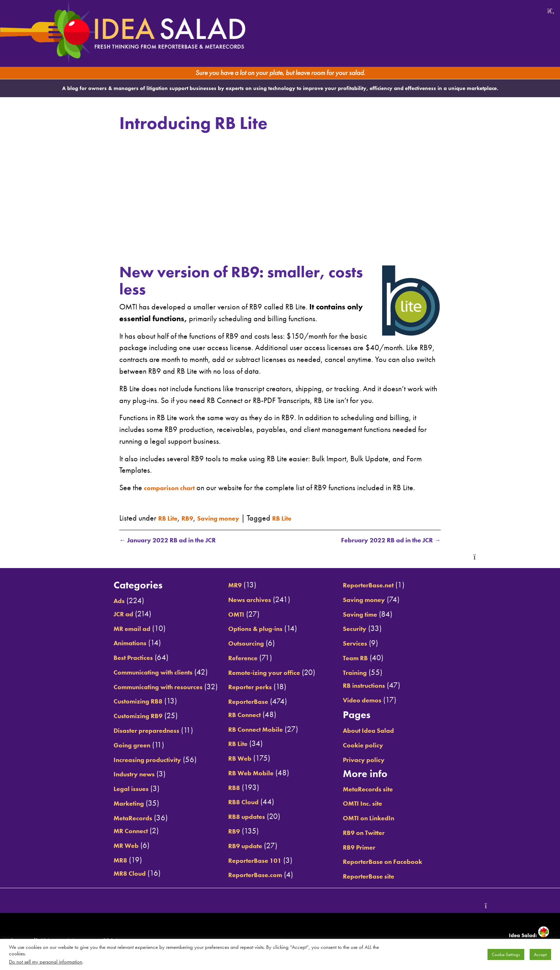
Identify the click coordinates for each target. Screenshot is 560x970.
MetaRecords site (383, 789)
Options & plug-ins (251, 629)
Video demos (376, 701)
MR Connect (104, 831)
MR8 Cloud (103, 874)
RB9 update (239, 846)
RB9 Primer (372, 847)
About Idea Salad (384, 731)
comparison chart (174, 487)
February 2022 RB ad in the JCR (381, 540)
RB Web (232, 759)
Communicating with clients (132, 672)
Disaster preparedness (123, 731)
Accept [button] (540, 954)
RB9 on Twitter (378, 833)
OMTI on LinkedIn (384, 819)
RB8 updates (241, 817)
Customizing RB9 (113, 716)
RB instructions (379, 686)
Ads (90, 601)
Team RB (368, 658)
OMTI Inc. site (377, 804)
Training (367, 673)
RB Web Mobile (245, 773)
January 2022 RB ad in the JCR (178, 540)
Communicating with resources (138, 687)
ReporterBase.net (383, 586)
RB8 (225, 788)
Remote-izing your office (262, 673)
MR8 (92, 860)
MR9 (226, 586)
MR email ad (106, 629)
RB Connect (238, 715)
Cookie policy (377, 745)
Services (367, 644)
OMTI (228, 615)
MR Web (99, 846)
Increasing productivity (124, 760)
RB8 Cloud (236, 802)
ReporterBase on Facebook (400, 862)
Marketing (102, 804)
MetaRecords (107, 818)
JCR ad (95, 614)
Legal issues (105, 789)
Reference (236, 658)
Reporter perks (244, 687)
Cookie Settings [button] (506, 954)
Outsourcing (240, 644)
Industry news (109, 775)
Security (367, 629)
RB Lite (170, 517)
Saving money (229, 517)
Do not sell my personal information (46, 962)
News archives (244, 600)
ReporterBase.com (251, 875)
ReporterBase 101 (250, 861)
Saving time (374, 615)
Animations (104, 643)
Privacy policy (378, 760)
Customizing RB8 (113, 702)
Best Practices (107, 658)
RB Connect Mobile (251, 730)
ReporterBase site (384, 877)
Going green (106, 745)
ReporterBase (242, 702)
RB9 (193, 517)
